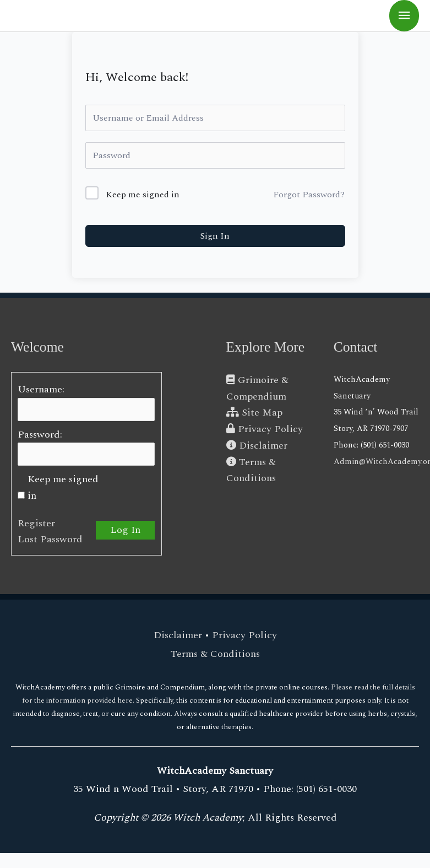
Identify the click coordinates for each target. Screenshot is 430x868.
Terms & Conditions (215, 654)
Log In (125, 530)
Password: (40, 435)
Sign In (215, 236)
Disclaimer (257, 446)
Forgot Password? (309, 195)
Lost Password (50, 539)
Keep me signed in (143, 195)
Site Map (254, 413)
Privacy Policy (265, 429)
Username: (41, 389)
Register (36, 523)
